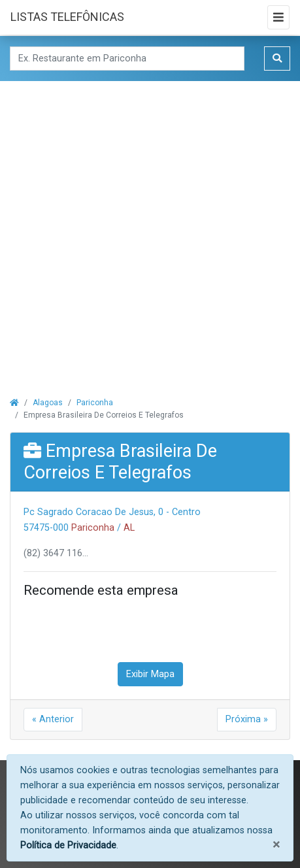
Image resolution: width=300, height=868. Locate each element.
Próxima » (247, 719)
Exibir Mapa (150, 674)
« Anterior (53, 719)
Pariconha (95, 403)
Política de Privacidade (68, 845)
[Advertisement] (150, 231)
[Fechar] (276, 845)
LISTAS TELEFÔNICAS (67, 17)
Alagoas (48, 403)
